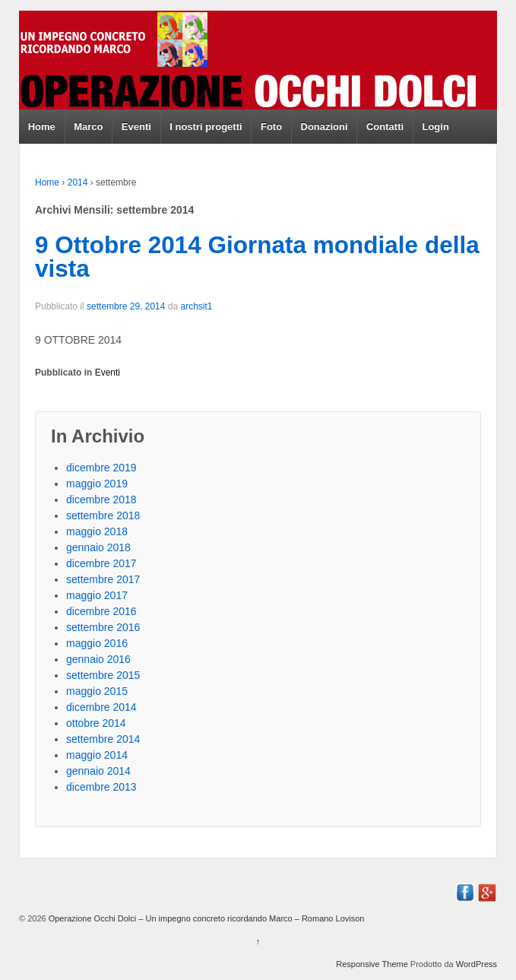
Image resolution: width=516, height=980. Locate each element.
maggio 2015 (97, 691)
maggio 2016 (97, 643)
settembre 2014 (103, 739)
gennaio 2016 (98, 659)
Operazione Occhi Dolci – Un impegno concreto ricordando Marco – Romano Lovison (206, 918)
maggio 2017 (97, 595)
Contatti (385, 127)
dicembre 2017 (101, 563)
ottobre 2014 (96, 723)
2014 (78, 182)
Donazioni (324, 127)
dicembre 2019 (101, 468)
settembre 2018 (103, 515)
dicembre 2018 (101, 500)
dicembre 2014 (101, 707)
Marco (88, 127)
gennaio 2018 (98, 547)
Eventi (136, 127)
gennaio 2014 (98, 771)
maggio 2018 (97, 531)
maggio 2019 (97, 484)
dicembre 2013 (101, 787)
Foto (271, 127)
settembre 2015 (103, 675)
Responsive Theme (372, 964)
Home (42, 127)
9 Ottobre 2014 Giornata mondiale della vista (257, 257)
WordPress (476, 964)
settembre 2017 (103, 579)
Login (435, 127)
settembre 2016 (103, 627)
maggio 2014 (97, 755)
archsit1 (196, 306)
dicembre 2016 (101, 611)
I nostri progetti (206, 127)
